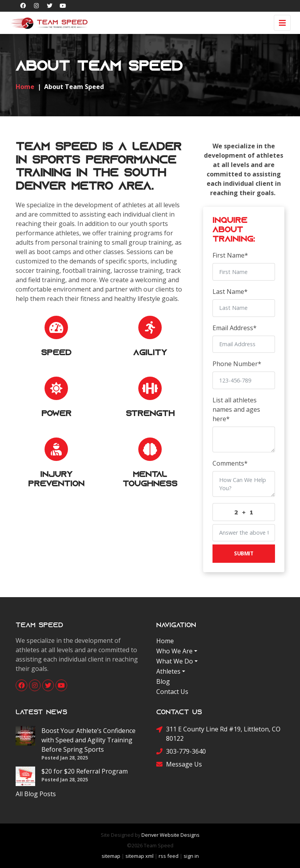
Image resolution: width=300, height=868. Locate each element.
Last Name (230, 292)
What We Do (175, 661)
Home (165, 641)
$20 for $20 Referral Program (85, 771)
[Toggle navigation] (282, 23)
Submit (244, 553)
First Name (230, 255)
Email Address (235, 328)
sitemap (111, 856)
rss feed (169, 856)
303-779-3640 (181, 751)
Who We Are (174, 651)
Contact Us (172, 692)
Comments (230, 463)
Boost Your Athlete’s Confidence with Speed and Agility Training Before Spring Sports (88, 740)
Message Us (179, 764)
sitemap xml (139, 856)
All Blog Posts (36, 794)
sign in (191, 856)
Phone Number (237, 364)
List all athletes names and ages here (236, 409)
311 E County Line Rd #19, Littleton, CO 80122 (218, 734)
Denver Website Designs (171, 835)
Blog (163, 681)
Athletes (168, 671)
